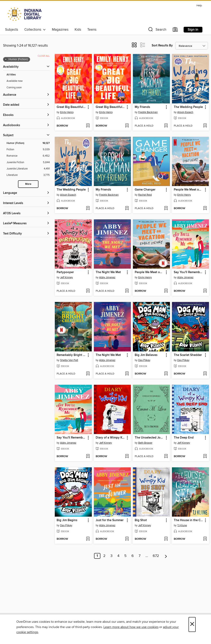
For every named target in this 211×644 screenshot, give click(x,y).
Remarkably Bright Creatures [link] (71, 355)
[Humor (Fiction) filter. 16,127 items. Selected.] (28, 143)
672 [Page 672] (156, 556)
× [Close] (192, 624)
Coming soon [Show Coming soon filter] (14, 88)
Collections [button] (35, 30)
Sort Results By (162, 45)
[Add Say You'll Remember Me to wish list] (205, 291)
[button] (157, 30)
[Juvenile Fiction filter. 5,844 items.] (28, 162)
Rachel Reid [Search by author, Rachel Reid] (145, 195)
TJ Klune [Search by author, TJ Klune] (182, 525)
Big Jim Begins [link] (67, 520)
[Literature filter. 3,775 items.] (28, 175)
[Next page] (166, 556)
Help (199, 6)
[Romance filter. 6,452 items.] (28, 156)
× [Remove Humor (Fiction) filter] (6, 59)
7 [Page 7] (140, 556)
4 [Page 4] (118, 556)
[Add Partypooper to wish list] (88, 291)
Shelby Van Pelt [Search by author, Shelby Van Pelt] (69, 360)
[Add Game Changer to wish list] (166, 209)
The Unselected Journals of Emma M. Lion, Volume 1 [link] (149, 438)
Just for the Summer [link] (110, 520)
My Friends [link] (142, 107)
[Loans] (175, 30)
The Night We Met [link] (108, 272)
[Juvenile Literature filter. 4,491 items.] (28, 169)
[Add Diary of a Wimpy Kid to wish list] (127, 457)
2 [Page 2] (104, 556)
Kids (78, 30)
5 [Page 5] (125, 556)
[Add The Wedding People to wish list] (205, 126)
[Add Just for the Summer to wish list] (127, 539)
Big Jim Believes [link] (146, 355)
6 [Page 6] (133, 556)
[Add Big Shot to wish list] (166, 539)
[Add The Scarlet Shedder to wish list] (205, 374)
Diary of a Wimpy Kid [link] (110, 438)
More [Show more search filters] (28, 184)
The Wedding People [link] (188, 107)
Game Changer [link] (145, 190)
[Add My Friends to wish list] (166, 126)
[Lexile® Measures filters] (26, 224)
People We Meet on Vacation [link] (189, 190)
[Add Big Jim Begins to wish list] (88, 539)
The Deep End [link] (184, 438)
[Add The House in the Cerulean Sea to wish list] (205, 539)
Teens (92, 30)
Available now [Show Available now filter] (15, 81)
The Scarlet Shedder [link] (188, 355)
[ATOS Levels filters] (26, 214)
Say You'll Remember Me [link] (189, 272)
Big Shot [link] (141, 520)
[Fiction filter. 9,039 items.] (28, 150)
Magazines (60, 30)
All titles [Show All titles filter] (11, 75)
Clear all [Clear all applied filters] (44, 56)
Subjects (12, 30)
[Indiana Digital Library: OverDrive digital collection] (25, 14)
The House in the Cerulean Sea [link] (189, 520)
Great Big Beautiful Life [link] (71, 107)
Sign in (193, 30)
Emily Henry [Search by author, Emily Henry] (67, 112)
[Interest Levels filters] (26, 203)
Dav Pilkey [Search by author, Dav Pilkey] (144, 360)
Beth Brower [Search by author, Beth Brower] (145, 443)
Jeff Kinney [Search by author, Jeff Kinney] (66, 277)
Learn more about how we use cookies (131, 627)
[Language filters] (26, 193)
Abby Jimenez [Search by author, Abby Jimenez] (107, 277)
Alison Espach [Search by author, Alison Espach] (185, 112)
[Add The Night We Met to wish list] (127, 291)
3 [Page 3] (111, 556)
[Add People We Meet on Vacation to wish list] (205, 209)
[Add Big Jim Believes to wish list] (166, 374)
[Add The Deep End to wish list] (205, 457)
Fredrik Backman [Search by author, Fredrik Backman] (148, 112)
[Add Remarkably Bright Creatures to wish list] (88, 374)
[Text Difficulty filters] (26, 234)
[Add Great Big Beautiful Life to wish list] (88, 126)
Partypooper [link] (65, 272)
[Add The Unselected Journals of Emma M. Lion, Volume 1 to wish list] (166, 457)
